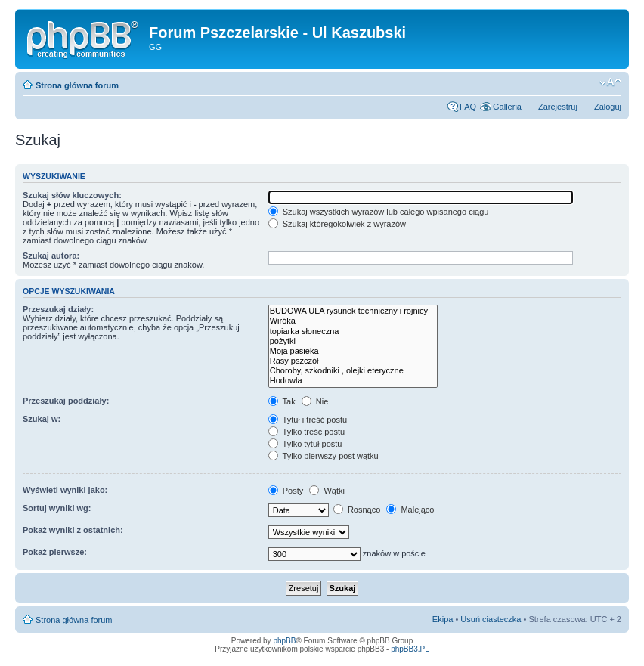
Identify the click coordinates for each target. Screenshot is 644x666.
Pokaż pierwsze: (55, 552)
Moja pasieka (353, 351)
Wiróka (353, 321)
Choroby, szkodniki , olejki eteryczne (353, 371)
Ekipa (443, 619)
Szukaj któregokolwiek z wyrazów (337, 224)
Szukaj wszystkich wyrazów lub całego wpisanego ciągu (379, 212)
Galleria (507, 107)
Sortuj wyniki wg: (57, 508)
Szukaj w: (42, 419)
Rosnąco (357, 510)
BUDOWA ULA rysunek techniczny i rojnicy (353, 311)
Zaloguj (608, 107)
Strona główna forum (77, 85)
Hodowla (353, 381)
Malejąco (410, 510)
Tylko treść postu (307, 432)
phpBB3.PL (410, 649)
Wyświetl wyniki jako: (65, 490)
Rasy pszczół (353, 361)
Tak (282, 401)
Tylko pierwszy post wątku (324, 456)
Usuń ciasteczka (491, 619)
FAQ (468, 107)
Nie (315, 401)
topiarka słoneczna (353, 331)
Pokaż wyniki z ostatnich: (73, 530)
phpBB (284, 641)
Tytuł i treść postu (308, 420)
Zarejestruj (558, 107)
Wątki (327, 491)
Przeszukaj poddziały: (66, 401)
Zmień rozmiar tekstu (610, 82)
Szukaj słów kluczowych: (72, 195)
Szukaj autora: (51, 256)
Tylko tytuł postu (305, 444)
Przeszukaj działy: (58, 309)
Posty (286, 491)
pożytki (353, 341)
